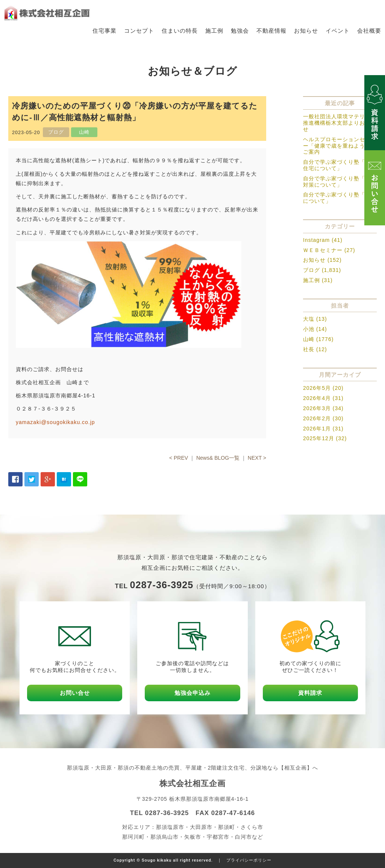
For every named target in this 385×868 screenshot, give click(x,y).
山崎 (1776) (318, 339)
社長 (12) (315, 349)
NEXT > (257, 458)
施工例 (214, 31)
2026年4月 (317, 398)
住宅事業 (105, 31)
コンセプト (139, 31)
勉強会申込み (192, 693)
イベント (338, 31)
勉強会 (240, 31)
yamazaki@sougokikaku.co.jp (55, 422)
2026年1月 (317, 429)
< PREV (179, 458)
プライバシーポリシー (249, 860)
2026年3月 (317, 408)
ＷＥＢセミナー (323, 250)
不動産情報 (271, 31)
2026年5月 (317, 388)
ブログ (311, 270)
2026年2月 (317, 418)
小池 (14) (315, 329)
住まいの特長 (180, 31)
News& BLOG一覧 (218, 458)
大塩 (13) (315, 319)
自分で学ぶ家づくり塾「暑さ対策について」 (340, 182)
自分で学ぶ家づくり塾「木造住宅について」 (340, 165)
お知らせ (306, 31)
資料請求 (310, 693)
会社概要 (369, 31)
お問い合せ (75, 693)
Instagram (316, 240)
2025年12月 (319, 439)
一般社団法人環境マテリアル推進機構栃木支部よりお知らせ (340, 123)
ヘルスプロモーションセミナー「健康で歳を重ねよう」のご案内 (340, 146)
